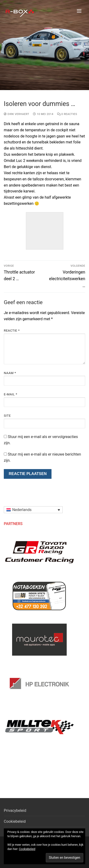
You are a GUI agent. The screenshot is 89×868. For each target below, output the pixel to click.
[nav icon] (79, 11)
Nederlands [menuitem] (22, 510)
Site (7, 416)
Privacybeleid (15, 811)
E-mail (11, 394)
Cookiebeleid (15, 821)
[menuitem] (33, 510)
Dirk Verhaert (16, 114)
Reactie (12, 330)
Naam (10, 373)
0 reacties (67, 114)
